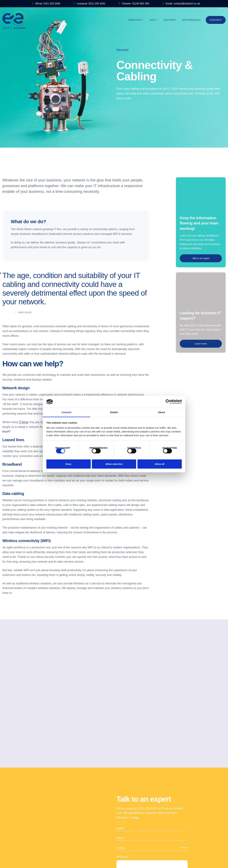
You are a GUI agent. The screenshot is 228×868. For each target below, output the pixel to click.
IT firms (23, 422)
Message (123, 841)
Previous (51, 676)
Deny (68, 465)
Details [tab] (114, 411)
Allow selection (114, 465)
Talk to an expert (201, 258)
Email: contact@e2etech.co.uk (181, 4)
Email (120, 823)
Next (177, 676)
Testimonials (191, 20)
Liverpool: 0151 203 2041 (89, 4)
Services (135, 20)
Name (120, 813)
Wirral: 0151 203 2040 (46, 4)
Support (170, 20)
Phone (121, 833)
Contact (216, 20)
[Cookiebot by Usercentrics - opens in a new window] (168, 401)
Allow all (160, 465)
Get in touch (114, 716)
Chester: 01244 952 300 (134, 4)
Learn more (201, 344)
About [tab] (161, 411)
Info (153, 20)
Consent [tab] (67, 411)
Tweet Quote (23, 313)
